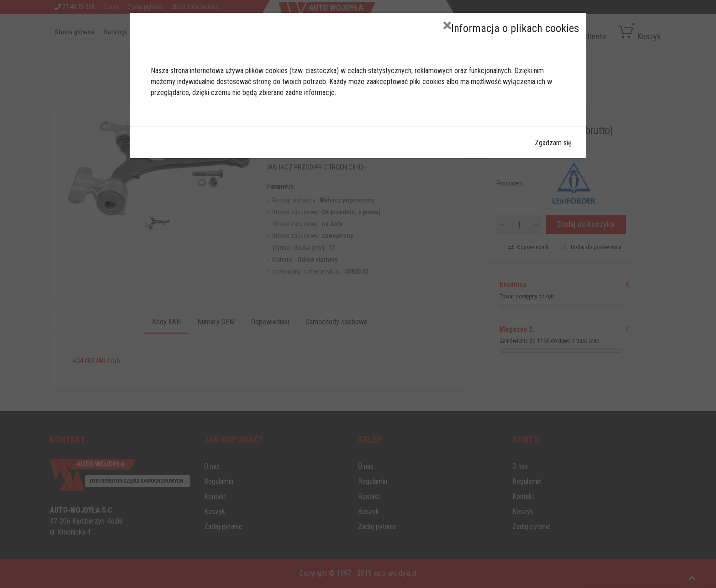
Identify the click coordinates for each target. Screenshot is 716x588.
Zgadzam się (553, 143)
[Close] (447, 26)
